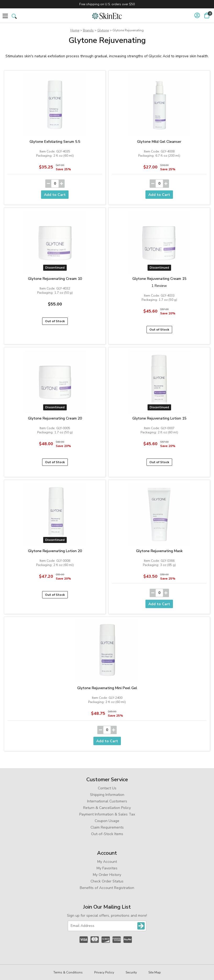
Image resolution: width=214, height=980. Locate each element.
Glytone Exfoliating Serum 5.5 (55, 142)
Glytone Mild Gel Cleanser (159, 142)
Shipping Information (107, 795)
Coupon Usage (107, 821)
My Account (107, 862)
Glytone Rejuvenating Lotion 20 (55, 551)
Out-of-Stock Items (107, 834)
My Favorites (107, 868)
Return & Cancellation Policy (107, 808)
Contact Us (107, 788)
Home (75, 30)
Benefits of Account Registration (107, 888)
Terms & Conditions (68, 972)
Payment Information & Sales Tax (107, 814)
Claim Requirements (107, 827)
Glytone (103, 30)
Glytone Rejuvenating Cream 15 (159, 279)
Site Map (155, 972)
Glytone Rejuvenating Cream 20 (55, 418)
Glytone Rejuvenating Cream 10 (55, 279)
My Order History (107, 875)
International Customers (107, 801)
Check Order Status (107, 881)
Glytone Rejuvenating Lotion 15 (159, 418)
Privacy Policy (104, 972)
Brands (88, 30)
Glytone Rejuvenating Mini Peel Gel (107, 688)
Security (131, 972)
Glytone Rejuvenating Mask (159, 551)
